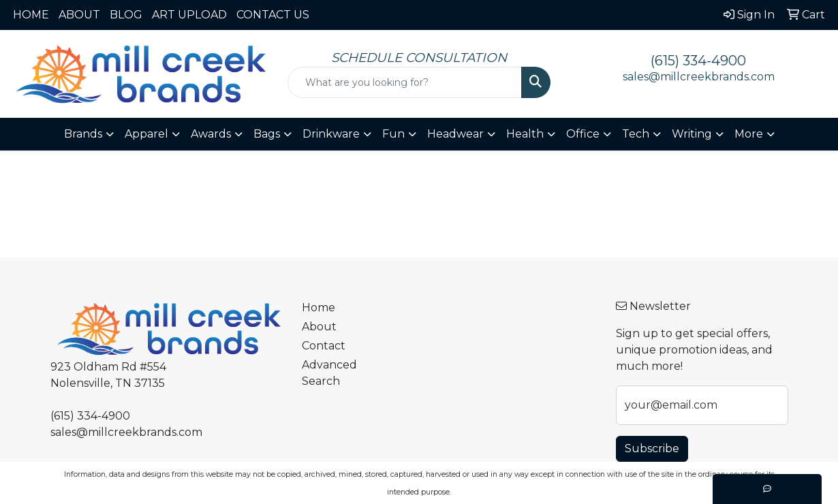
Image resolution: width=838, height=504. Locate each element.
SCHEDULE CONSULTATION (419, 58)
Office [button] (583, 134)
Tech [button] (636, 134)
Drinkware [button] (331, 134)
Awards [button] (211, 134)
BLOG (126, 15)
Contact (324, 346)
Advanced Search (329, 373)
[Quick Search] (405, 82)
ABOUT (79, 15)
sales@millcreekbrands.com (699, 77)
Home (319, 308)
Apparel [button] (146, 134)
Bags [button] (267, 134)
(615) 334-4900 (698, 61)
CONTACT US (273, 15)
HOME (31, 15)
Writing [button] (692, 134)
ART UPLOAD (189, 15)
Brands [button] (83, 134)
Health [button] (525, 134)
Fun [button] (393, 134)
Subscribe (652, 448)
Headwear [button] (455, 134)
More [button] (749, 134)
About (319, 327)
